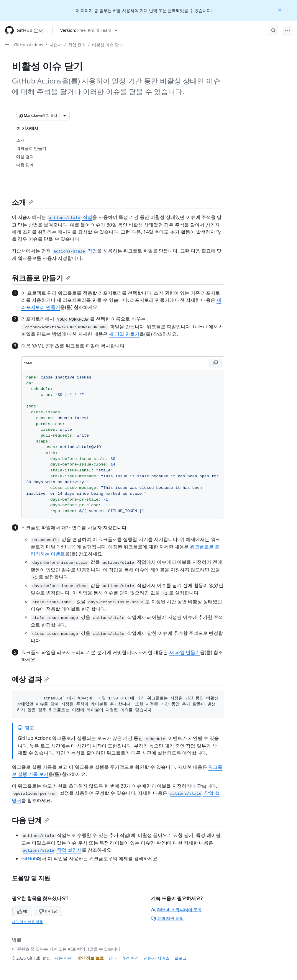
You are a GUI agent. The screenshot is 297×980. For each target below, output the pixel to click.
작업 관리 (77, 45)
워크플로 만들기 (41, 278)
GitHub (29, 858)
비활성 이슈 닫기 (108, 45)
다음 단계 (30, 820)
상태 (113, 958)
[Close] (280, 10)
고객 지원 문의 (167, 918)
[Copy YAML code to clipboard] (215, 363)
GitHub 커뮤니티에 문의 (176, 910)
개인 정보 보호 (90, 958)
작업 (70, 217)
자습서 (56, 45)
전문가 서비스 (157, 958)
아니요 (48, 911)
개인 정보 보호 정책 (27, 922)
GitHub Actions (29, 45)
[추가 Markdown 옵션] (65, 116)
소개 (22, 202)
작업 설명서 (51, 850)
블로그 (181, 958)
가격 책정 (130, 958)
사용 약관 (63, 958)
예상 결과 (30, 679)
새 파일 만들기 (124, 334)
